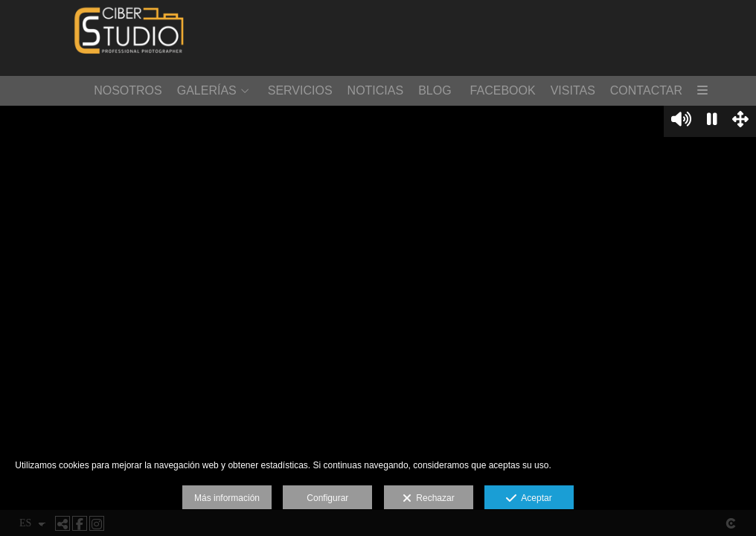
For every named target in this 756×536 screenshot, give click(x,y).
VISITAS (573, 90)
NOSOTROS (128, 90)
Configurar (327, 498)
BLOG (435, 90)
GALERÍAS (207, 90)
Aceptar (529, 499)
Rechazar (429, 499)
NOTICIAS (376, 90)
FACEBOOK (503, 90)
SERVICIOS (300, 90)
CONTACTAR (646, 90)
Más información (227, 498)
